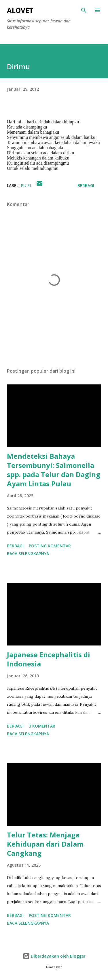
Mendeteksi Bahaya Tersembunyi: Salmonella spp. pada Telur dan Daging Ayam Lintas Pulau (54, 470)
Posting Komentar (50, 546)
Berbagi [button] (86, 185)
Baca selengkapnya (28, 554)
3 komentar (42, 726)
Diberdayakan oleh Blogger (54, 956)
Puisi (26, 185)
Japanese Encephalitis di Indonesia (49, 659)
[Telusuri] (84, 10)
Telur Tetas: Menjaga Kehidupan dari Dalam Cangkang (45, 844)
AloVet (20, 10)
